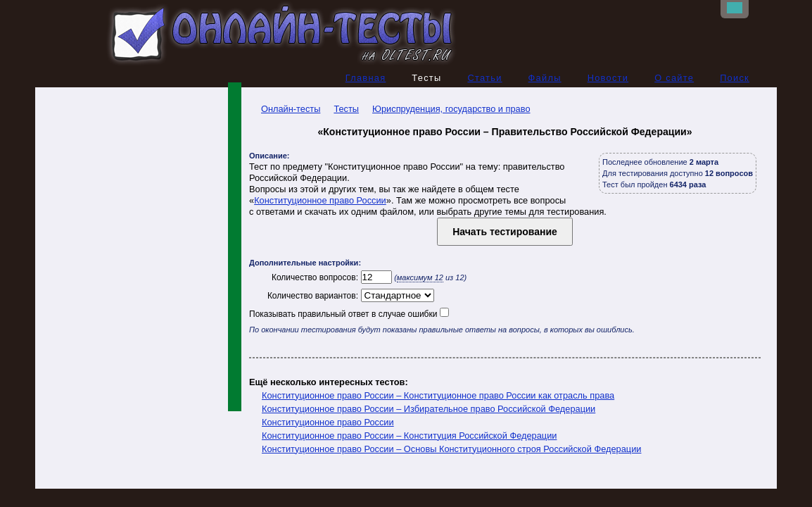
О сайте (674, 78)
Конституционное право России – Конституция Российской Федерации (409, 436)
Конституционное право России (320, 200)
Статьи (484, 78)
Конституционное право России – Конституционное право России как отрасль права (438, 395)
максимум (420, 277)
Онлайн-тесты (285, 109)
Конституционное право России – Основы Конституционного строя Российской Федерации (451, 449)
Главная (366, 78)
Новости (608, 78)
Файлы (545, 78)
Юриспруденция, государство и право (451, 109)
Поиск (735, 78)
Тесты (346, 109)
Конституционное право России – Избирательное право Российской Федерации (429, 409)
